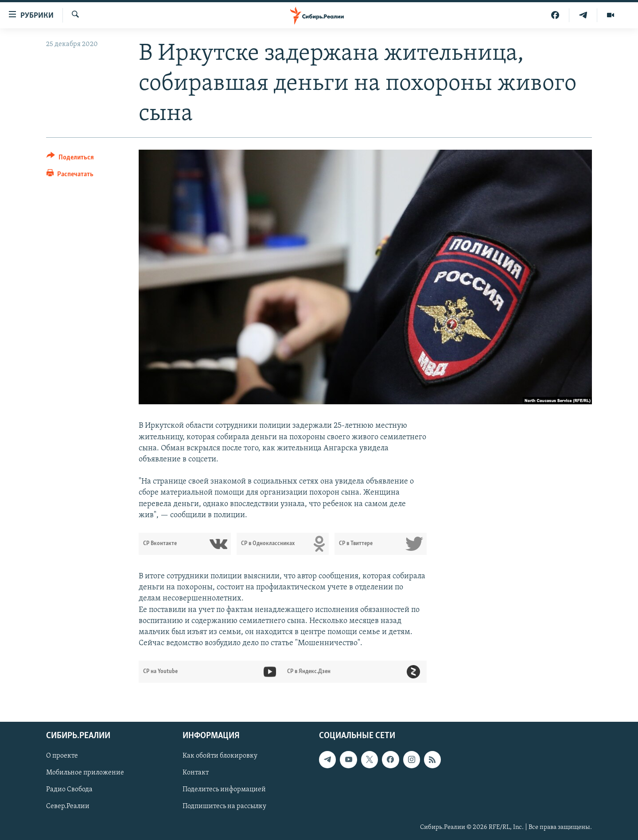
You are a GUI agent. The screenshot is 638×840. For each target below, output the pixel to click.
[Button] (70, 159)
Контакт (196, 773)
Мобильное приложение (85, 773)
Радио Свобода (69, 790)
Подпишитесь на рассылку (224, 807)
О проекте (62, 756)
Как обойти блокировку (220, 756)
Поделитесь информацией (224, 790)
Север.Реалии (68, 807)
